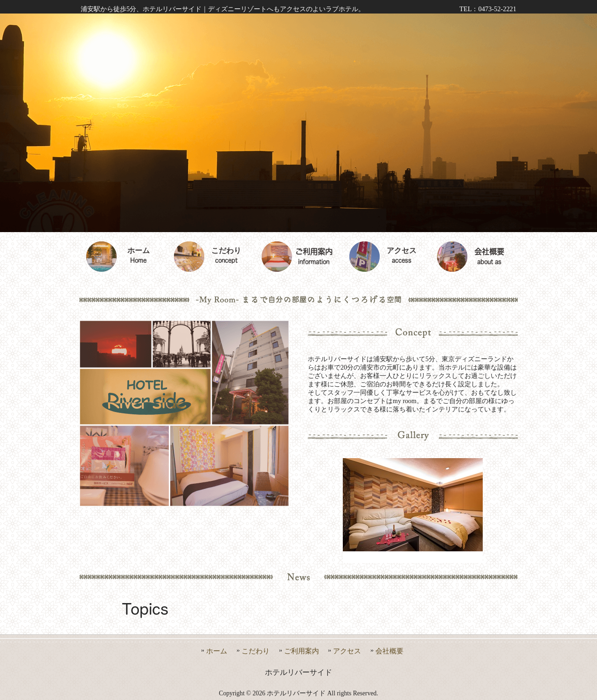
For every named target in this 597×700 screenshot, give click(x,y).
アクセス (347, 651)
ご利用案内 (302, 651)
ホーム (217, 651)
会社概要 (389, 651)
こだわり (256, 651)
